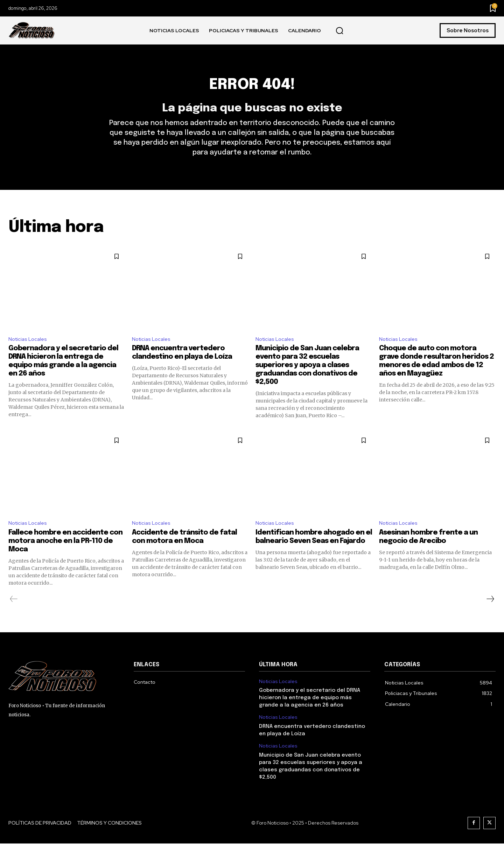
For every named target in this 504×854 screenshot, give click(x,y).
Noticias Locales (29, 348)
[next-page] (490, 609)
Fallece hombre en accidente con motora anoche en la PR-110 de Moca (65, 552)
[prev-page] (14, 609)
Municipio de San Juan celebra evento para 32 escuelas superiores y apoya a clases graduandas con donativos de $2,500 (307, 375)
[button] (339, 31)
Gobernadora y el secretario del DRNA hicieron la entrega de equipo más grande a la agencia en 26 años (310, 708)
